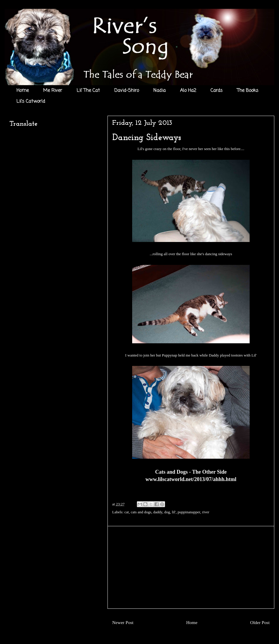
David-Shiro (127, 91)
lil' (174, 512)
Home (23, 91)
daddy (158, 512)
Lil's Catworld (31, 102)
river (206, 512)
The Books (248, 91)
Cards (217, 91)
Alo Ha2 (188, 91)
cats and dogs (141, 512)
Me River (53, 91)
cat (127, 512)
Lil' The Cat (88, 91)
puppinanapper (189, 512)
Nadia (159, 91)
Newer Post (123, 622)
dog (167, 512)
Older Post (260, 622)
